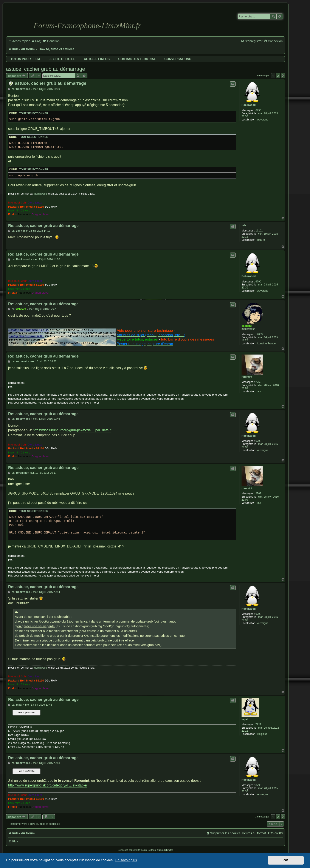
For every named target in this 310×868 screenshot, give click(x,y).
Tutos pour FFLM (25, 59)
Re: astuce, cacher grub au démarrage (43, 226)
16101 (259, 231)
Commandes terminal (137, 59)
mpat (245, 719)
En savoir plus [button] (126, 860)
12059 (259, 334)
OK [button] (286, 860)
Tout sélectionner (34, 113)
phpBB (136, 850)
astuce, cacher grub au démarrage (46, 69)
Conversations (178, 59)
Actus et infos (97, 59)
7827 (258, 725)
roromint (247, 377)
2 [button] (278, 76)
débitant (247, 326)
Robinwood (249, 105)
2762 (258, 382)
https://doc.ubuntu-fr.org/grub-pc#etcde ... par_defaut (72, 430)
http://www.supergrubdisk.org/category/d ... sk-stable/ (48, 785)
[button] (283, 76)
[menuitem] (36, 41)
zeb (244, 225)
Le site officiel (62, 59)
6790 (258, 110)
